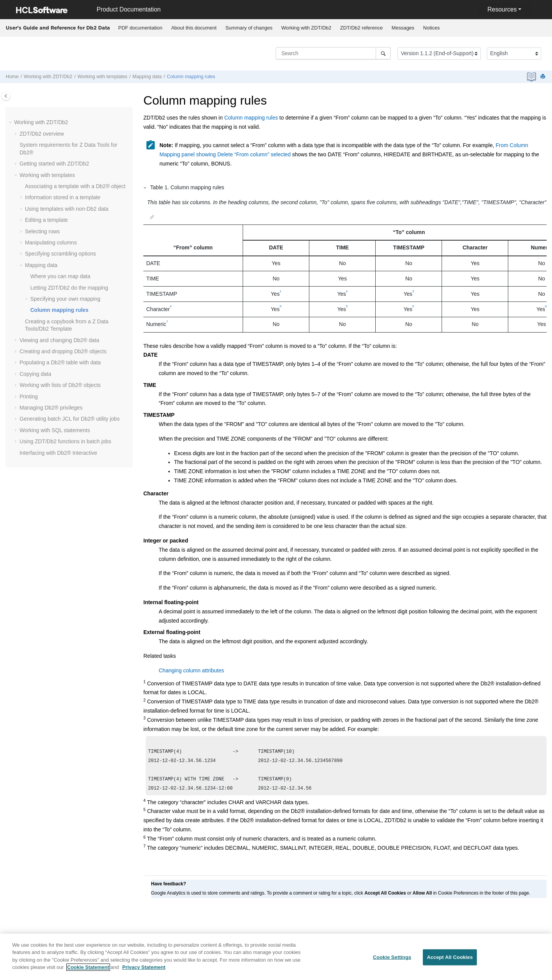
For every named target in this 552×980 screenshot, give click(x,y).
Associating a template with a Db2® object (75, 186)
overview (42, 134)
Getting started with (54, 164)
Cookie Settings (392, 961)
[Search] (383, 53)
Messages (403, 28)
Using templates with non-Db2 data (67, 209)
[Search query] (333, 53)
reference (361, 28)
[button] (11, 123)
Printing (29, 397)
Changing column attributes (191, 670)
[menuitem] (140, 28)
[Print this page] (544, 77)
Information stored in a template (63, 197)
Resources (502, 9)
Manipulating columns (51, 243)
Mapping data (147, 77)
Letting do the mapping (69, 288)
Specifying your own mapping (65, 299)
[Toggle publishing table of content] (6, 96)
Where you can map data (60, 276)
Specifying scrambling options (60, 254)
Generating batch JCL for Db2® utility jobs (70, 419)
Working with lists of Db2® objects (60, 385)
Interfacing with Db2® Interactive (58, 453)
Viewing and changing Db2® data (59, 340)
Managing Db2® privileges (51, 408)
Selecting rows (42, 231)
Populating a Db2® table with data (60, 362)
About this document (194, 28)
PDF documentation (140, 28)
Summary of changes (249, 28)
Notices (431, 28)
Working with (306, 28)
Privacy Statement (144, 971)
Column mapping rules (191, 77)
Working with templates (102, 77)
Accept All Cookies (450, 961)
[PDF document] (532, 77)
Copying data (35, 374)
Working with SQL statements (55, 430)
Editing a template (46, 220)
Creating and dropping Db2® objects (63, 351)
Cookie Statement (88, 971)
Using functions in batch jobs (65, 441)
